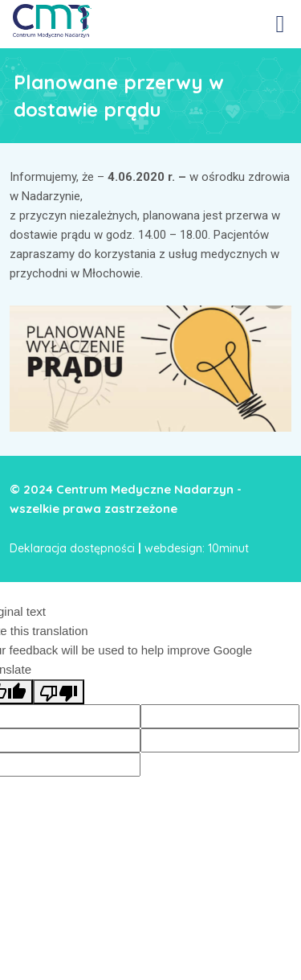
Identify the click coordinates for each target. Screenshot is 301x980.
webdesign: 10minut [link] (197, 548)
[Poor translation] (59, 692)
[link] (52, 20)
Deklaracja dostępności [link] (72, 548)
